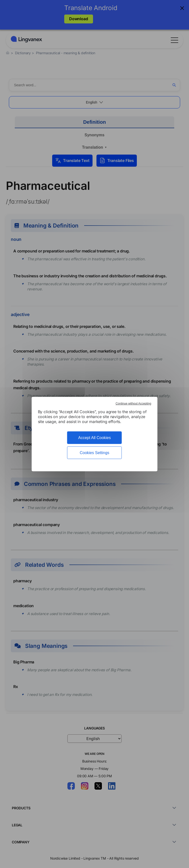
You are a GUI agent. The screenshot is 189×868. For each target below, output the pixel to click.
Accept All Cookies (95, 437)
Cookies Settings (94, 453)
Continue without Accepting (134, 403)
